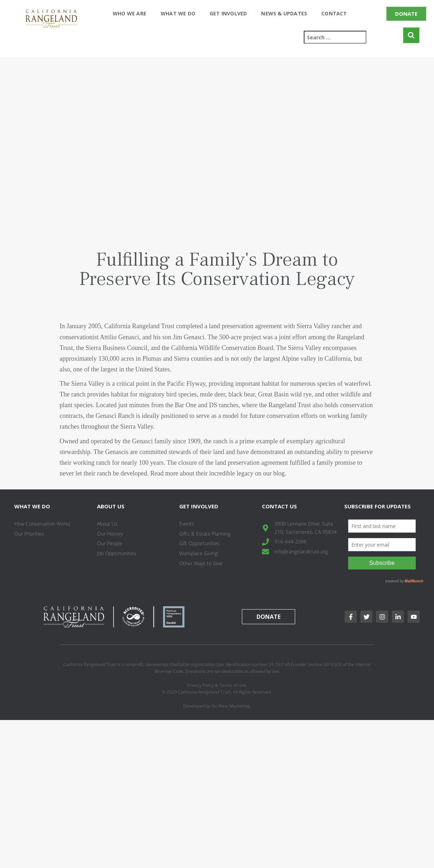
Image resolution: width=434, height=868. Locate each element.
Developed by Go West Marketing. (217, 706)
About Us (111, 506)
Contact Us (279, 506)
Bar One (185, 405)
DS (213, 405)
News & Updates (284, 13)
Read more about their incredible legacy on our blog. (219, 473)
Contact (334, 13)
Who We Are (130, 13)
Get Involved (228, 13)
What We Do (178, 13)
